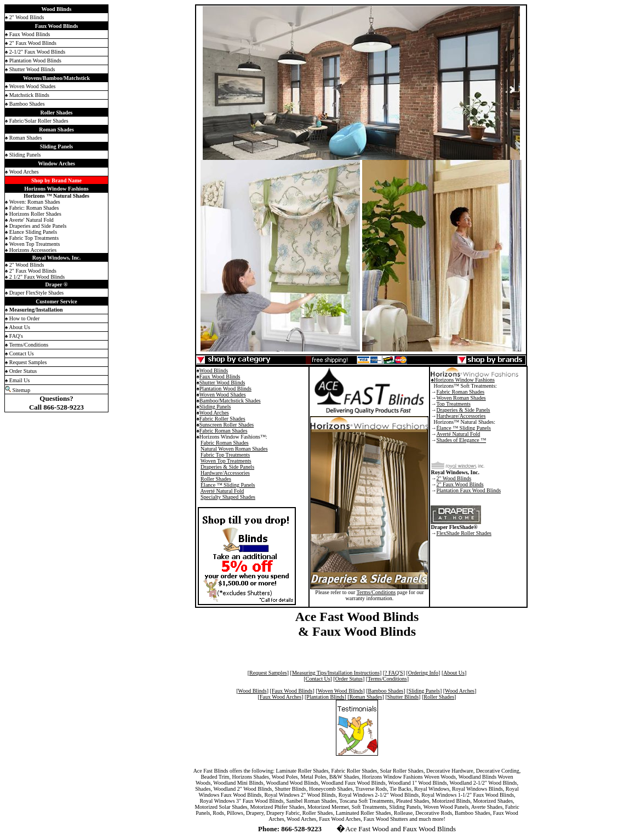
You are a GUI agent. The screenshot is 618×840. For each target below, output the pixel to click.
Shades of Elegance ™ (461, 440)
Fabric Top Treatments (225, 455)
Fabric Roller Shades (222, 419)
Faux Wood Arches (281, 697)
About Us (454, 673)
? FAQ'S (394, 673)
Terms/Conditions (376, 592)
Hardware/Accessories (225, 473)
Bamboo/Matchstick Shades (230, 401)
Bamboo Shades (386, 691)
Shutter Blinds (403, 697)
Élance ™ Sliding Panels (228, 485)
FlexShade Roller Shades (464, 533)
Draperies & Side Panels (227, 467)
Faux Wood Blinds (220, 376)
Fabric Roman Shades (224, 431)
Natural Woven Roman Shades (234, 449)
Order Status (349, 679)
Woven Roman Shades (461, 398)
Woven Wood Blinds (341, 691)
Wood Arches (214, 413)
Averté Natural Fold (222, 491)
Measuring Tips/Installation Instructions (336, 673)
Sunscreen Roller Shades (227, 425)
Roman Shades (366, 697)
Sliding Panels (215, 407)
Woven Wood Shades (223, 395)
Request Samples (268, 673)
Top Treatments (453, 404)
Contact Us (318, 679)
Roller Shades (216, 479)
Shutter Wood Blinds (222, 382)
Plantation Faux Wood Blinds (468, 490)
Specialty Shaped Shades (228, 497)
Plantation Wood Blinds (225, 389)
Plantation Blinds (325, 697)
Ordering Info (423, 673)
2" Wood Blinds (454, 478)
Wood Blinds (214, 370)
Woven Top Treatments (226, 461)
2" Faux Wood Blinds (460, 484)
